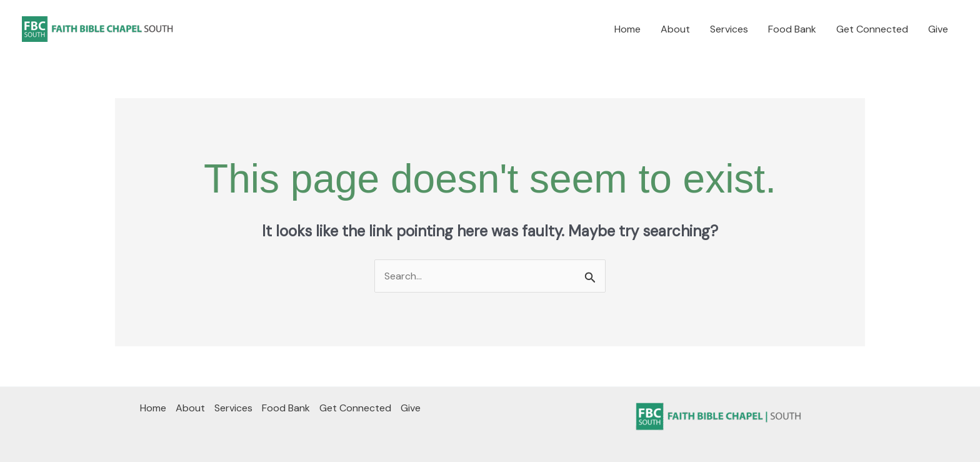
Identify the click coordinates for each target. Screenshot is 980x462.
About (675, 29)
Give (938, 29)
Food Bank (792, 29)
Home (627, 29)
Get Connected (872, 29)
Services (729, 29)
